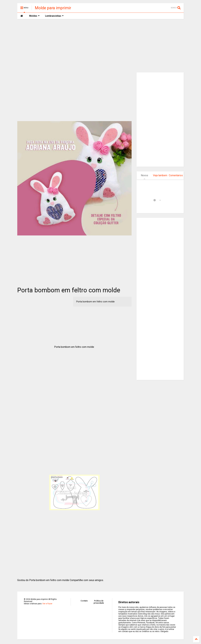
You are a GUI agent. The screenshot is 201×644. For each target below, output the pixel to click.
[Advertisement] (100, 46)
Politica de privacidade (99, 602)
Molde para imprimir (53, 8)
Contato (84, 601)
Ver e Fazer (47, 604)
